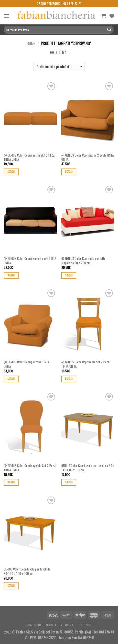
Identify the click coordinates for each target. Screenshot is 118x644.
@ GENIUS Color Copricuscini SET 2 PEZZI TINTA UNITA (30, 157)
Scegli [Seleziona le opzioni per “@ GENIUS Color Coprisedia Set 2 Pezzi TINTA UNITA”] (69, 379)
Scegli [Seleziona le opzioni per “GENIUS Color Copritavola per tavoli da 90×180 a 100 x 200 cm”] (11, 586)
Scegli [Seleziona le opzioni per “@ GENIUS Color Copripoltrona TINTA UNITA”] (11, 379)
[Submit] (109, 30)
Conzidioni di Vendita (41, 625)
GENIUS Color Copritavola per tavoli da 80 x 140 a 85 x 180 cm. (88, 468)
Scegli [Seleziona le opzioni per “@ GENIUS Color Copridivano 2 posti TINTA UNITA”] (69, 172)
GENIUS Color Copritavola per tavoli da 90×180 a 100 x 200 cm (27, 571)
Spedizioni (85, 625)
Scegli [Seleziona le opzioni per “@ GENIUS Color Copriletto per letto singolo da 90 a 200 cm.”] (69, 275)
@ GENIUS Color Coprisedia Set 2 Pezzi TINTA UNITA (86, 364)
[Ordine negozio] (59, 67)
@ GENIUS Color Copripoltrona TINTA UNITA (27, 364)
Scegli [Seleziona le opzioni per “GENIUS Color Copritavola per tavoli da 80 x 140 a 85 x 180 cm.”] (69, 482)
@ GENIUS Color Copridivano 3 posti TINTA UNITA (30, 261)
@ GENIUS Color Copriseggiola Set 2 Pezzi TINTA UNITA (30, 468)
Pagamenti (67, 625)
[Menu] (7, 16)
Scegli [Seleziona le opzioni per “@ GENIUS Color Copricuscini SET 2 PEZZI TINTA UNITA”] (11, 172)
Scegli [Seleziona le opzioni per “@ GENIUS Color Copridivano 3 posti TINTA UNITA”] (11, 275)
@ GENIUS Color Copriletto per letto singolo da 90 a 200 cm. (83, 261)
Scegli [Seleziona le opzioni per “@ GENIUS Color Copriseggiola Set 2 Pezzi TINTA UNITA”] (11, 482)
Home (31, 43)
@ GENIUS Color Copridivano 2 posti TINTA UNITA (88, 157)
